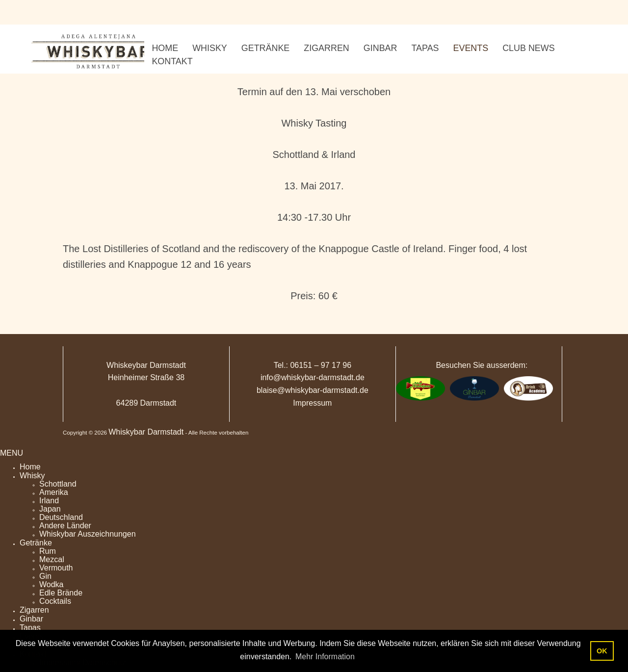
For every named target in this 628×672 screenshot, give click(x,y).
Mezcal (52, 559)
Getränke (36, 543)
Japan (50, 509)
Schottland (58, 484)
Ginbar (31, 619)
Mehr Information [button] (325, 657)
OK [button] (602, 651)
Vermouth (56, 568)
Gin (45, 576)
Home (30, 467)
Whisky (32, 476)
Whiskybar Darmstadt (146, 432)
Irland (49, 501)
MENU (12, 453)
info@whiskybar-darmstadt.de (313, 377)
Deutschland (61, 517)
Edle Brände (61, 593)
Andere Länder (65, 526)
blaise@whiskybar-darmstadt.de (313, 390)
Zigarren (34, 610)
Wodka (52, 584)
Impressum (312, 403)
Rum (48, 551)
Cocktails (55, 601)
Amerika (54, 492)
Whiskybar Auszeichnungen (88, 534)
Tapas (30, 628)
